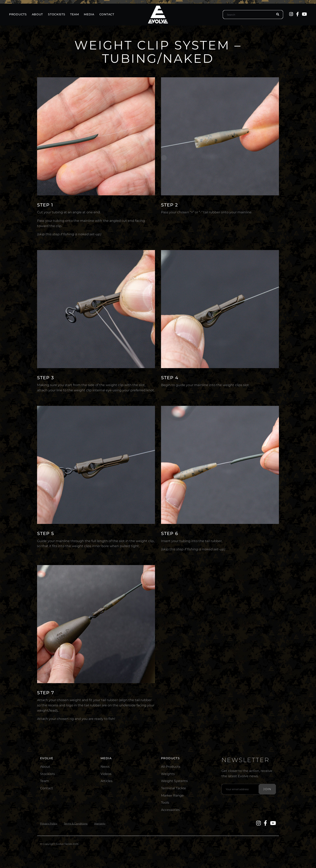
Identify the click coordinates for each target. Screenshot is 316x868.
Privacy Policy (49, 824)
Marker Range (172, 795)
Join (267, 789)
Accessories (170, 810)
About (45, 767)
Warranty (100, 824)
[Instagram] (291, 14)
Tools (165, 803)
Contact (47, 788)
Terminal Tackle (174, 788)
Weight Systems (174, 781)
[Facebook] (297, 14)
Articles (107, 781)
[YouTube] (304, 14)
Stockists (47, 774)
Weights (168, 774)
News (105, 767)
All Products (171, 767)
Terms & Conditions (76, 824)
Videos (106, 774)
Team (45, 781)
